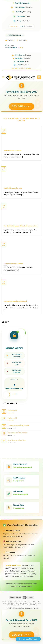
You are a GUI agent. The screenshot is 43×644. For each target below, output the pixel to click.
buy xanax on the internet (17, 433)
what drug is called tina (17, 440)
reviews (33, 603)
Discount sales (20, 601)
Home (10, 601)
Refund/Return (22, 603)
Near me (21, 605)
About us (37, 601)
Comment (11, 413)
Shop (4, 601)
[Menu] (3, 77)
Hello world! (12, 410)
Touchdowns (31, 605)
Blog (29, 601)
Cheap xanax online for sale (19, 425)
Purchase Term (8, 603)
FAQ (39, 603)
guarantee (12, 605)
